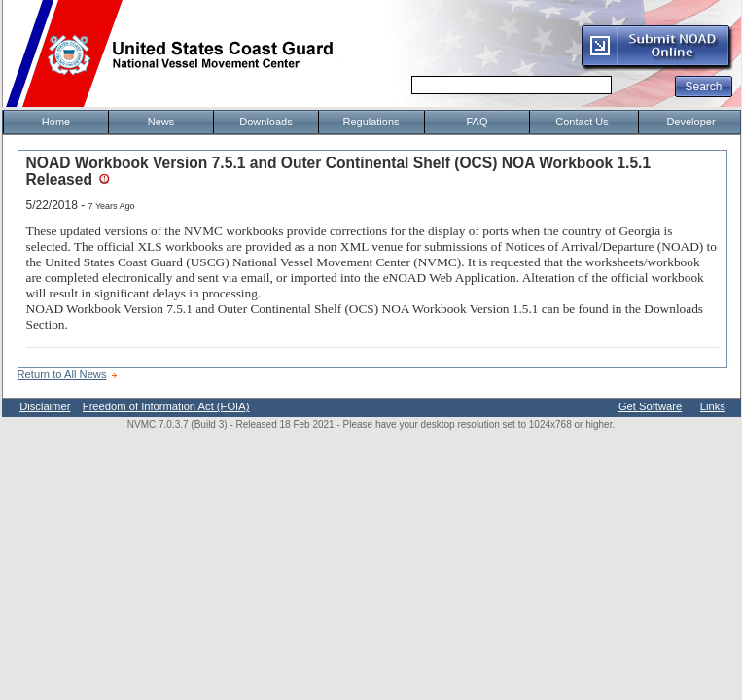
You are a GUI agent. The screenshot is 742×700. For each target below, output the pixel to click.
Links (713, 406)
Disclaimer (45, 406)
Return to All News (62, 374)
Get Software (650, 406)
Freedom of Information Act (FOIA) (166, 406)
